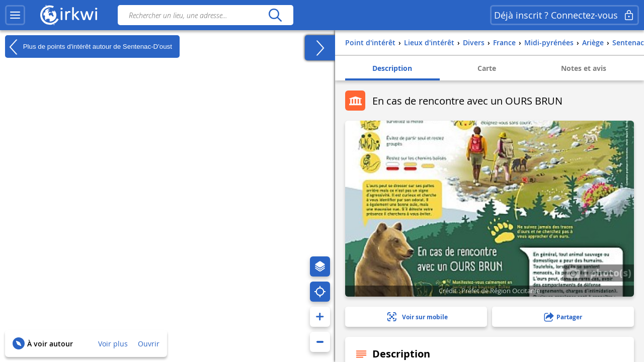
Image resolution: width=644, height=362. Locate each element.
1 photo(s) (599, 273)
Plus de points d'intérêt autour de (89, 47)
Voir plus (113, 344)
